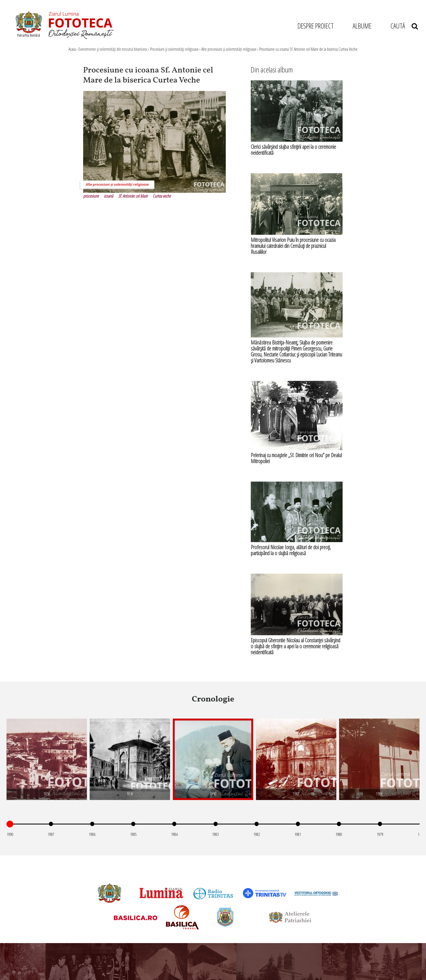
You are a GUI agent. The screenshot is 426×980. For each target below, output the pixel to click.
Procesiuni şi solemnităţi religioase (174, 49)
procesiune (91, 196)
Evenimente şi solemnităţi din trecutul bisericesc (113, 49)
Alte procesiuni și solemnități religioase (229, 49)
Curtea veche (162, 196)
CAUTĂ (404, 26)
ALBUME (362, 26)
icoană (108, 196)
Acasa (72, 49)
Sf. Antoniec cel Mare (133, 196)
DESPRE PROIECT (316, 26)
